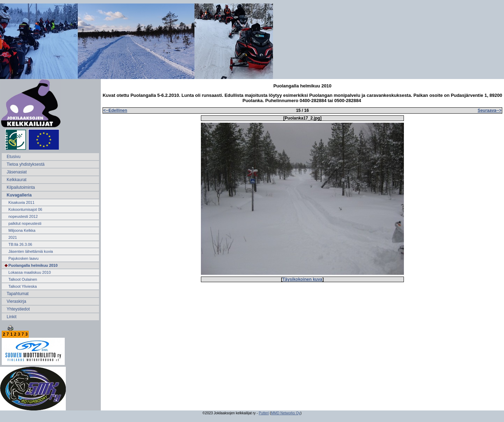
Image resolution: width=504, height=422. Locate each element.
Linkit (12, 317)
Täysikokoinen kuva (302, 279)
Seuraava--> (490, 110)
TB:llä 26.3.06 (20, 244)
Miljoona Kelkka (22, 230)
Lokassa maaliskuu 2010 (30, 272)
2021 (13, 237)
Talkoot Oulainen (23, 279)
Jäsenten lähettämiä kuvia (31, 251)
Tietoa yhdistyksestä (26, 164)
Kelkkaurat (17, 180)
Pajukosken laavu (23, 258)
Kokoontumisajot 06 (25, 209)
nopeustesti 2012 (23, 216)
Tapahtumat (18, 294)
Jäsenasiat (17, 172)
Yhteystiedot (18, 309)
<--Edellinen (115, 110)
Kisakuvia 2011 (22, 202)
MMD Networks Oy (286, 413)
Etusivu (13, 157)
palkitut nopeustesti (25, 223)
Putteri (264, 413)
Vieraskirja (16, 301)
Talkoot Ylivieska (23, 286)
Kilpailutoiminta (21, 187)
